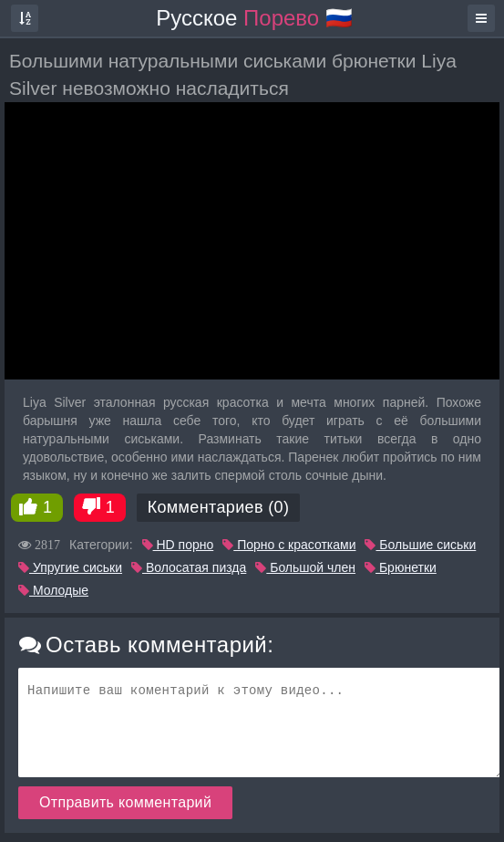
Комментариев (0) (219, 507)
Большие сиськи (420, 545)
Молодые (53, 590)
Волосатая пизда (189, 567)
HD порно (178, 545)
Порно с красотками (289, 545)
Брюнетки (401, 567)
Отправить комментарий (125, 802)
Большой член (305, 567)
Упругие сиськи (70, 567)
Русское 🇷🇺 (254, 18)
